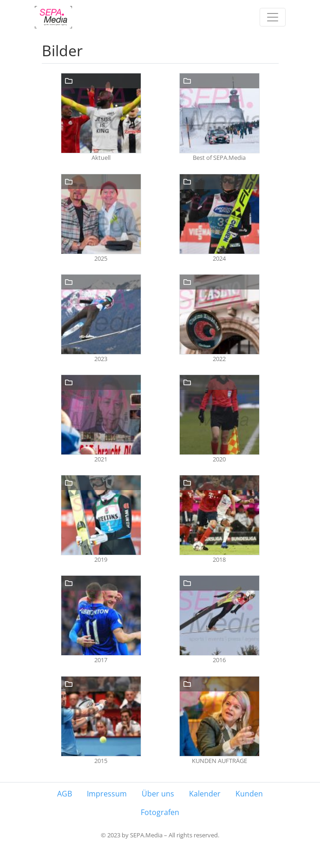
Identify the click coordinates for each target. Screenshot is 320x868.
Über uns (158, 794)
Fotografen (160, 812)
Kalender (205, 794)
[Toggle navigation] (273, 17)
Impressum (107, 794)
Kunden (249, 794)
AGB (65, 794)
